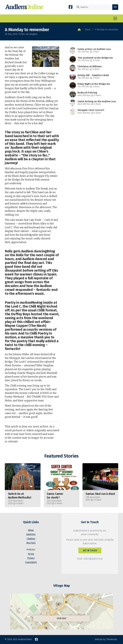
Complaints (31, 562)
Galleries (31, 534)
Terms (31, 554)
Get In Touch (90, 551)
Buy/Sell (31, 543)
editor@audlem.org (93, 559)
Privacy (31, 558)
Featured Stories (61, 456)
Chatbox (31, 539)
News (88, 30)
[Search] (94, 7)
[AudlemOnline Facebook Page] (71, 7)
